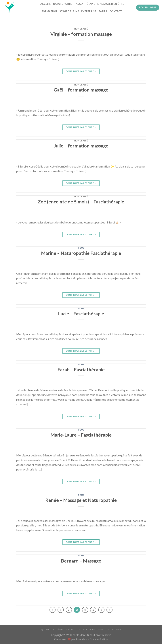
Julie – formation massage (81, 146)
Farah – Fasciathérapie (81, 369)
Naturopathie (63, 4)
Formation (49, 11)
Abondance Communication (92, 639)
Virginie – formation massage (81, 34)
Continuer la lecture (81, 71)
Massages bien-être (111, 4)
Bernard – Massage (81, 561)
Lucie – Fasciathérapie (81, 314)
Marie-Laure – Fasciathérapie (81, 435)
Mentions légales (110, 630)
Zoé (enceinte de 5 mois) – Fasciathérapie (81, 202)
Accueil (45, 4)
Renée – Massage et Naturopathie (81, 500)
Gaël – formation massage (81, 90)
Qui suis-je (48, 630)
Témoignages (65, 630)
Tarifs (103, 11)
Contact (116, 11)
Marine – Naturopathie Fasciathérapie (81, 253)
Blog (93, 630)
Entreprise (89, 11)
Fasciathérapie (85, 4)
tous (81, 248)
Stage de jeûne (69, 11)
